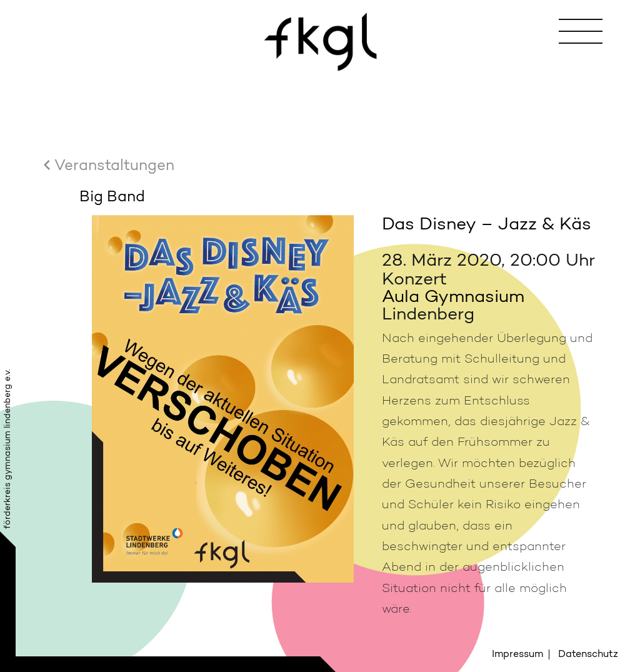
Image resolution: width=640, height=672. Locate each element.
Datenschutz (588, 654)
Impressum (517, 654)
